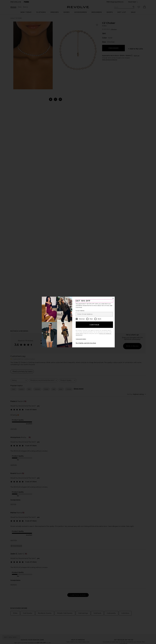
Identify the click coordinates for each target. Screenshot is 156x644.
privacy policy (79, 334)
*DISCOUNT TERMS (81, 339)
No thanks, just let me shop (86, 343)
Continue (94, 325)
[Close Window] (113, 298)
